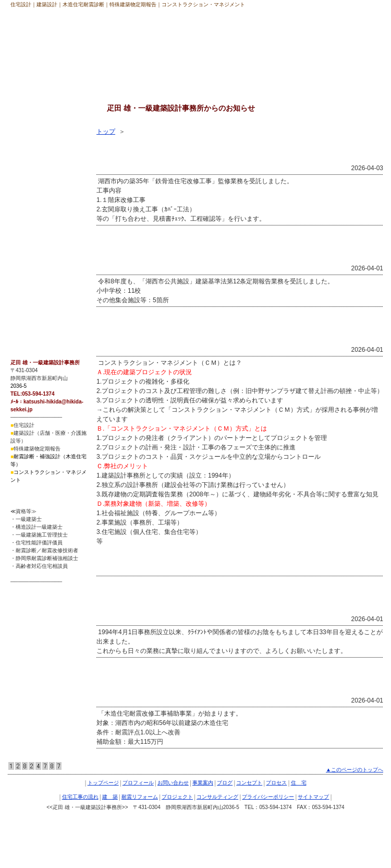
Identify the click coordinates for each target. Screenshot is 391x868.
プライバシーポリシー (45, 284)
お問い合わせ (173, 783)
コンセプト (30, 129)
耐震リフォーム (36, 226)
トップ (106, 132)
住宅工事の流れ (36, 187)
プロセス (27, 149)
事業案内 (203, 783)
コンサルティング (39, 265)
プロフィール (138, 783)
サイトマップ (33, 303)
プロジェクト (33, 245)
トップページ (103, 783)
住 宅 (23, 168)
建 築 (23, 207)
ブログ (225, 783)
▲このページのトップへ (355, 770)
